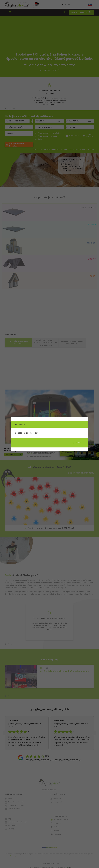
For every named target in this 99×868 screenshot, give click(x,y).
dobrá (77, 443)
